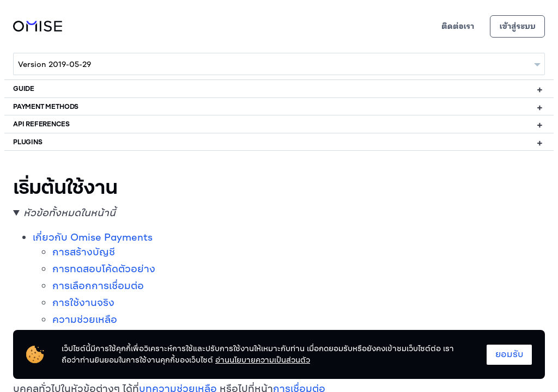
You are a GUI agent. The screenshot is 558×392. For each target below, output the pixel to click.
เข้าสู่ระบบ (517, 26)
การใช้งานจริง (83, 302)
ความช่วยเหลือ (85, 319)
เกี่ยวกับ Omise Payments (93, 237)
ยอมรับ (509, 354)
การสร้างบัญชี (84, 252)
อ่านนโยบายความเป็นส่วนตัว (263, 360)
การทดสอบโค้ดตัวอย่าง (104, 269)
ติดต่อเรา (458, 26)
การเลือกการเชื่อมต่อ (98, 286)
